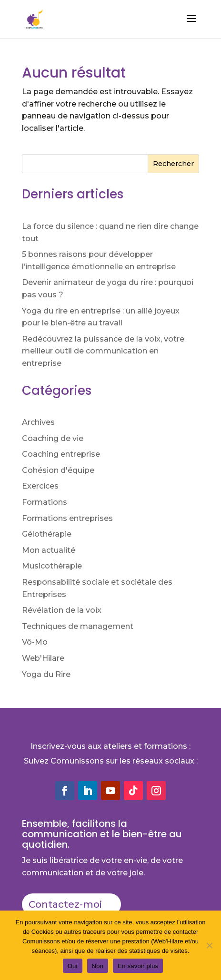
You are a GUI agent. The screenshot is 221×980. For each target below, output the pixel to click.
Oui (73, 966)
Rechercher (173, 164)
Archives (38, 422)
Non (98, 966)
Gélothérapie (47, 534)
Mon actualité (49, 550)
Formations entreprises (67, 518)
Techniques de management (78, 626)
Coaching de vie (53, 438)
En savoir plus (138, 966)
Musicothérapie (52, 566)
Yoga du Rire (46, 674)
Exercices (40, 486)
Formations (45, 502)
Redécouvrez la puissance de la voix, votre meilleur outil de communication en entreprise (103, 351)
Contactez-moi (65, 904)
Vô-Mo (35, 642)
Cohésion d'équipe (58, 470)
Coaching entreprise (61, 454)
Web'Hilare (43, 658)
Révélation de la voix (62, 610)
